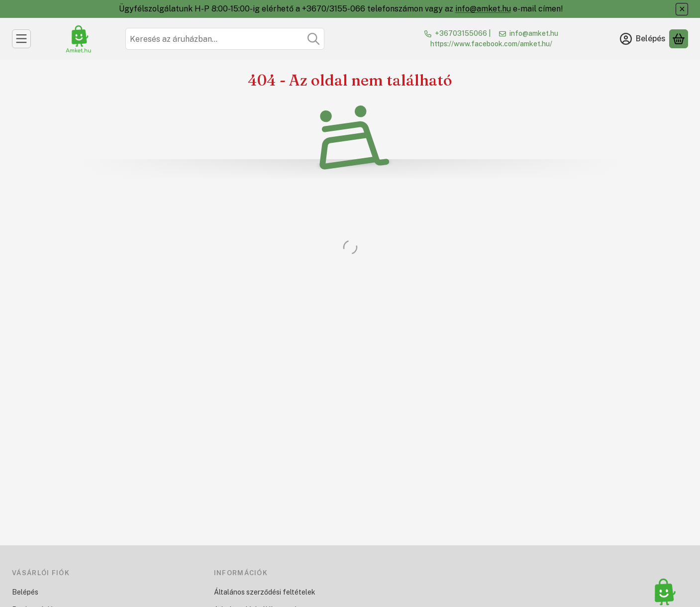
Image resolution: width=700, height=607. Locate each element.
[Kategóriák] (21, 39)
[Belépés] (643, 39)
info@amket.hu (483, 9)
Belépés (25, 592)
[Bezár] (682, 9)
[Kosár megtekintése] (679, 39)
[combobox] (225, 39)
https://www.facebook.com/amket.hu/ (491, 44)
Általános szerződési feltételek (265, 592)
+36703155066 (461, 33)
